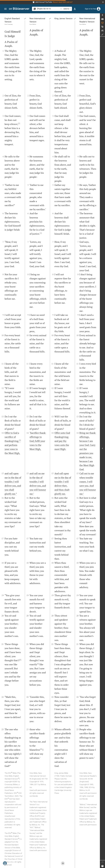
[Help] (102, 866)
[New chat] (102, 31)
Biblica (34, 24)
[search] (49, 9)
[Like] (102, 23)
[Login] (99, 9)
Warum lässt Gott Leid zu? (63, 2)
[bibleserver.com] (19, 9)
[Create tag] (102, 27)
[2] (20, 440)
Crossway (10, 24)
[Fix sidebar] (102, 15)
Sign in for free (90, 9)
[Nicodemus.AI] (5, 863)
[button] (103, 2)
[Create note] (102, 34)
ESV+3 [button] (68, 9)
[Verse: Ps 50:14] (102, 19)
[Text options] (75, 9)
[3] (20, 660)
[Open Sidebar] (102, 448)
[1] (19, 123)
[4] (41, 749)
